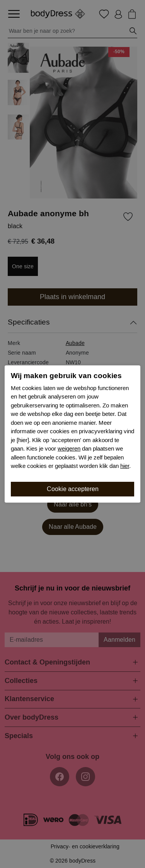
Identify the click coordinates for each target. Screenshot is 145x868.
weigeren (69, 449)
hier (125, 466)
